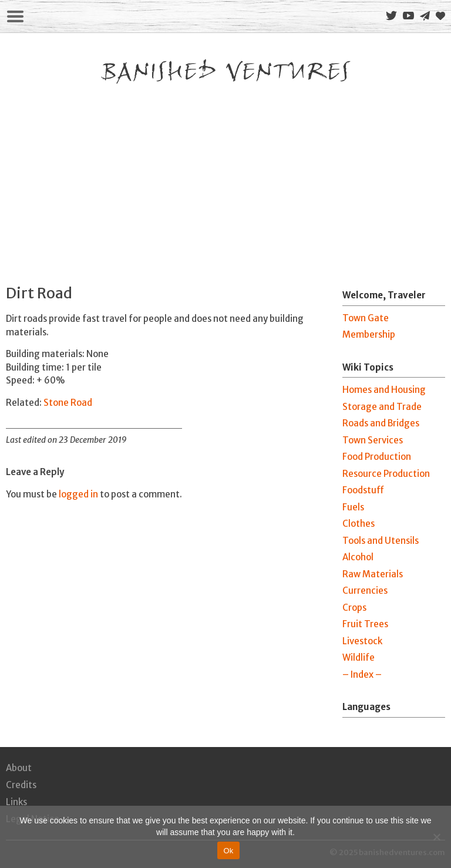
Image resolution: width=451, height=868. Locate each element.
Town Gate (366, 318)
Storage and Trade (382, 407)
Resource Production (386, 474)
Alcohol (358, 557)
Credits (21, 785)
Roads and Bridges (381, 423)
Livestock (362, 641)
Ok (228, 851)
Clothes (359, 524)
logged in (78, 494)
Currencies (365, 591)
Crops (354, 608)
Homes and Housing (384, 390)
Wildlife (359, 657)
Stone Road (68, 403)
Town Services (373, 440)
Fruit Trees (365, 624)
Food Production (377, 457)
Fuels (353, 507)
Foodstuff (363, 490)
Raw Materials (373, 574)
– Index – (362, 674)
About (19, 768)
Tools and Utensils (381, 541)
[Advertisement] (225, 176)
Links (16, 802)
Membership (369, 334)
